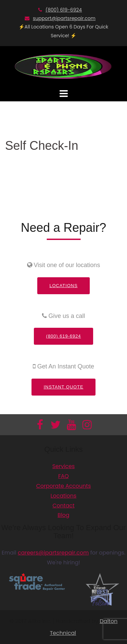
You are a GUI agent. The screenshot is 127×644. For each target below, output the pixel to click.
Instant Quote (63, 387)
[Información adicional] (64, 66)
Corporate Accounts (64, 486)
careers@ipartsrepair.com (53, 553)
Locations (63, 286)
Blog (63, 515)
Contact (63, 506)
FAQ (63, 476)
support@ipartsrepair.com (64, 18)
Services (63, 466)
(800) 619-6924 (63, 10)
